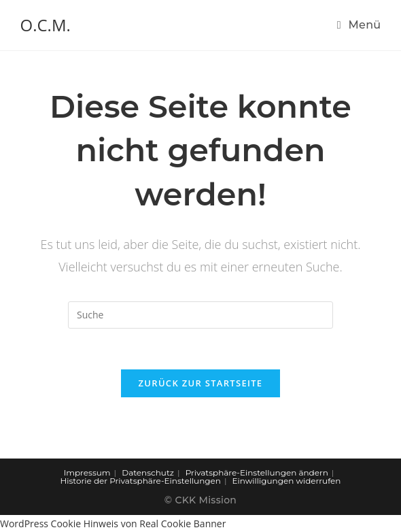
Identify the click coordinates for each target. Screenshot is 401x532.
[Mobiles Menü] (359, 25)
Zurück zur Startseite (201, 383)
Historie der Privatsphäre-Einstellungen (141, 481)
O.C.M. (46, 25)
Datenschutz (148, 472)
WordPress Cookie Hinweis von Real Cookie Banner (113, 523)
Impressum (87, 472)
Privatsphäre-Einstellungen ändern (257, 472)
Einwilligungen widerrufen (287, 481)
